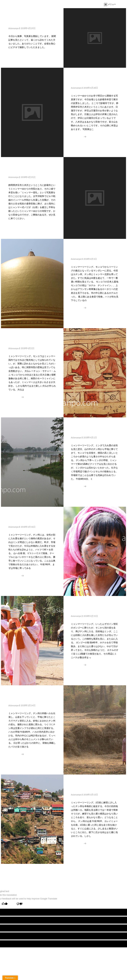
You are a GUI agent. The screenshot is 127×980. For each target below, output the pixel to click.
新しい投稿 (74, 872)
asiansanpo (14, 28)
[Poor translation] (19, 904)
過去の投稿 (53, 872)
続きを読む (79, 137)
